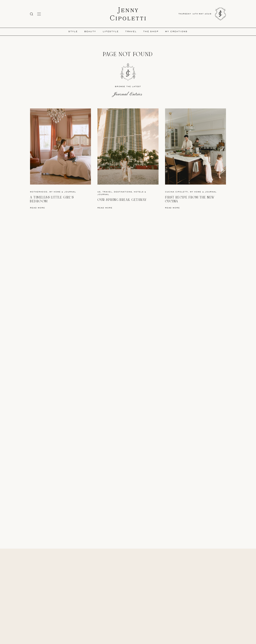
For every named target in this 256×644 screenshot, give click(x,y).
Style (73, 32)
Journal (70, 192)
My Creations (176, 32)
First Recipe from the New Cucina (190, 199)
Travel (131, 32)
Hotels (139, 192)
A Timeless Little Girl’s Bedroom (52, 199)
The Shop (151, 32)
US (99, 192)
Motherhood (39, 192)
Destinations (123, 192)
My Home (55, 192)
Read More (38, 208)
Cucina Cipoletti (177, 192)
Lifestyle (111, 32)
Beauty (90, 32)
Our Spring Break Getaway (122, 200)
